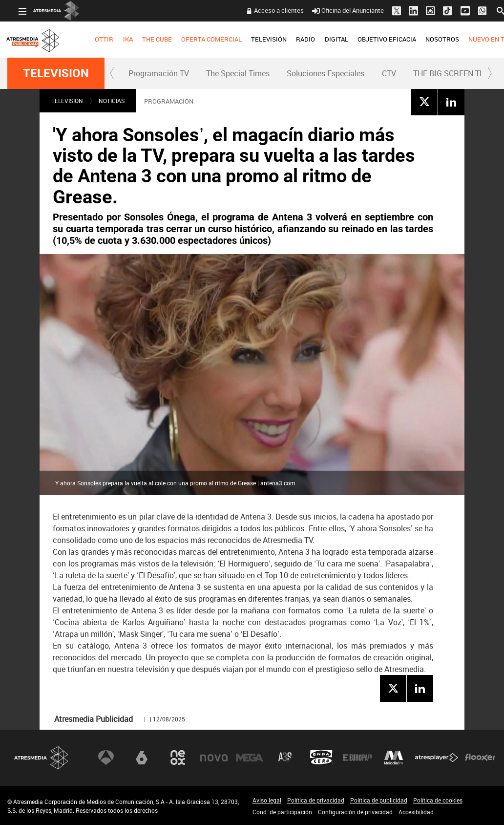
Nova (214, 758)
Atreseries (286, 758)
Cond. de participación (282, 812)
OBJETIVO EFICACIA (376, 39)
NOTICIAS (112, 101)
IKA (116, 39)
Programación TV (159, 73)
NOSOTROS (431, 39)
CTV (389, 73)
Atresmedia (42, 758)
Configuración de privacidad (355, 812)
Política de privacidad (316, 800)
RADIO (294, 39)
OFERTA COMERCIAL (200, 39)
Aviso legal (267, 800)
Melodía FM (394, 758)
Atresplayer (437, 758)
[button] (112, 73)
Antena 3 (106, 758)
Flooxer (480, 758)
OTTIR (93, 39)
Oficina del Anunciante (336, 10)
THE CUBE (146, 39)
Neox (178, 758)
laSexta (142, 758)
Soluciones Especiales (325, 73)
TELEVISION (56, 73)
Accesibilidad (416, 812)
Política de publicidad (379, 800)
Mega (250, 758)
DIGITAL (325, 39)
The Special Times (238, 73)
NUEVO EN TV (477, 39)
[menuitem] (93, 40)
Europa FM (357, 758)
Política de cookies (438, 800)
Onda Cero (321, 758)
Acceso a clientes (268, 10)
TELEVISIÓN (258, 39)
